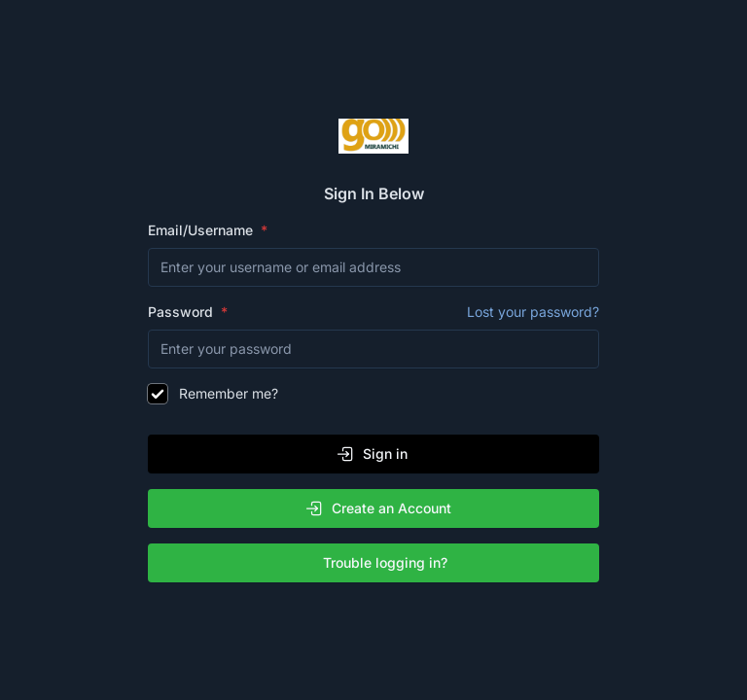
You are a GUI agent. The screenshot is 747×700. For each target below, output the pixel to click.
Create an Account (378, 508)
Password (373, 312)
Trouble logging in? (377, 563)
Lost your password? (533, 312)
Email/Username (202, 230)
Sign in (372, 454)
